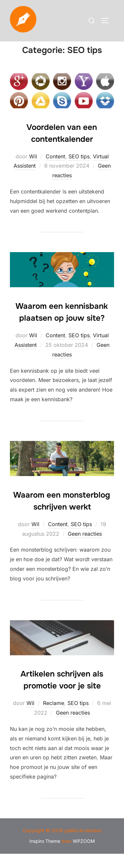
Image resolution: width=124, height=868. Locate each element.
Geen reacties (85, 548)
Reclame (54, 717)
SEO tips (79, 170)
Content (55, 170)
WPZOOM (84, 855)
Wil (33, 170)
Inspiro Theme (45, 855)
